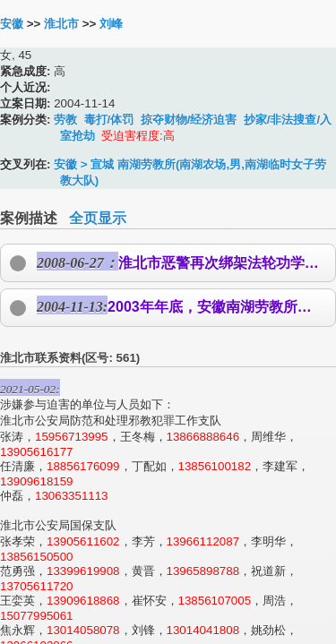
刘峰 (111, 24)
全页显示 (98, 218)
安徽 (12, 24)
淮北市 (61, 24)
